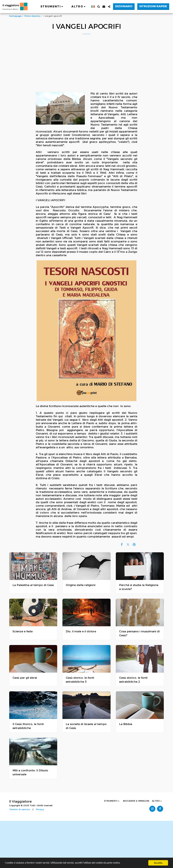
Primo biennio (32, 16)
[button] (52, 7)
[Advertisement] (84, 844)
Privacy (40, 809)
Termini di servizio (20, 809)
